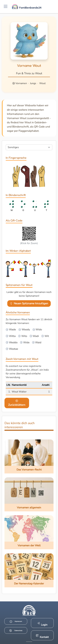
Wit (46, 336)
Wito (24, 336)
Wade (12, 329)
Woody (26, 329)
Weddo (13, 342)
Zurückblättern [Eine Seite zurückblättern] (17, 403)
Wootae (13, 349)
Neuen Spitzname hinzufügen (29, 303)
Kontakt (42, 636)
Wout (42, 83)
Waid (38, 342)
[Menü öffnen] (6, 7)
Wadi (35, 336)
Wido (38, 329)
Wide (26, 342)
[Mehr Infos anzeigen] (29, 642)
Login (42, 624)
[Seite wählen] (29, 147)
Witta (12, 336)
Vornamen (21, 83)
